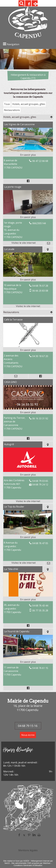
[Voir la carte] (48, 249)
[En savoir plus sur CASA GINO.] (28, 412)
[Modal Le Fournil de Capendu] (28, 658)
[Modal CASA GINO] (28, 409)
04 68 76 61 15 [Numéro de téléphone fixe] (40, 668)
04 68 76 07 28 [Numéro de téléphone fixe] (40, 286)
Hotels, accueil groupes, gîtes (29, 104)
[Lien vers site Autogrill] (28, 471)
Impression (39, 835)
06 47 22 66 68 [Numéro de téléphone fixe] (40, 161)
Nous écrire (28, 735)
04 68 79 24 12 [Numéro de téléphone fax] (40, 485)
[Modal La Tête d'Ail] (28, 596)
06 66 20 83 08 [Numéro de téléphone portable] (40, 291)
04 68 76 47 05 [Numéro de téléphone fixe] (40, 543)
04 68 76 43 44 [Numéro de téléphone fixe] (40, 606)
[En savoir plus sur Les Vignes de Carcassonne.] (28, 155)
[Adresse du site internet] (24, 243)
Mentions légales (28, 850)
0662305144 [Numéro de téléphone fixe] (39, 223)
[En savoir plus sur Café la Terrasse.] (28, 350)
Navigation (13, 44)
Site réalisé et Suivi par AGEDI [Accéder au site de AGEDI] (16, 861)
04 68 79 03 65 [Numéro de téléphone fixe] (40, 481)
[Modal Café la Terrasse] (28, 346)
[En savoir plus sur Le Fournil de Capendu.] (28, 662)
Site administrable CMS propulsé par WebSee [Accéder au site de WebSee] (31, 863)
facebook (19, 835)
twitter (24, 835)
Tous (7, 104)
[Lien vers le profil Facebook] (28, 181)
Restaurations (12, 110)
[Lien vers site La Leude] (28, 276)
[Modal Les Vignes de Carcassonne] (28, 151)
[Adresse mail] (48, 243)
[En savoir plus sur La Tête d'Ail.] (28, 599)
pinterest (29, 835)
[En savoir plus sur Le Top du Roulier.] (28, 537)
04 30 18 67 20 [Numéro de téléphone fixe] (40, 356)
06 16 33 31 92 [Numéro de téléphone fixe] (40, 418)
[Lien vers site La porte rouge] (28, 214)
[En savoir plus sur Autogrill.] (28, 475)
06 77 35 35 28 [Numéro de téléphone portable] (40, 610)
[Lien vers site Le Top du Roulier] (28, 533)
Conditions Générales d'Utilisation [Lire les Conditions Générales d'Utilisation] (28, 865)
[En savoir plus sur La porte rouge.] (28, 217)
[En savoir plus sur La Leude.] (28, 280)
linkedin (34, 835)
